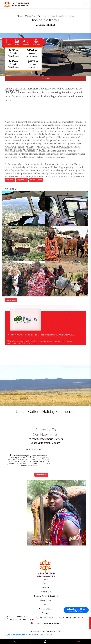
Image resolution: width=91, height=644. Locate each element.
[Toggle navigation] (86, 4)
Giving (45, 583)
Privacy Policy (45, 592)
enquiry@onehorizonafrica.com (47, 623)
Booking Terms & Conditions (46, 596)
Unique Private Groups (35, 16)
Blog (45, 605)
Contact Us (46, 613)
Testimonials (46, 600)
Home (20, 16)
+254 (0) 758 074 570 (73, 617)
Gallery (46, 588)
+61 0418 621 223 (49, 617)
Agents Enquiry (46, 609)
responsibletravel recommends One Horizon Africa (28, 634)
